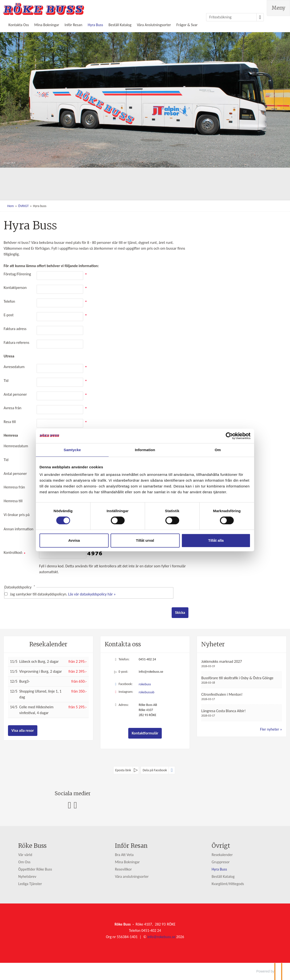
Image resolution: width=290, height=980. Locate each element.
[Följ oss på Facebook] (70, 805)
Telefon (9, 301)
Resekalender (48, 644)
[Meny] (278, 8)
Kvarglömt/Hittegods (228, 884)
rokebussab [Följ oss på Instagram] (147, 692)
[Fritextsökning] (231, 17)
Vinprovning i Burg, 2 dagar (41, 671)
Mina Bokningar (47, 25)
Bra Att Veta (124, 855)
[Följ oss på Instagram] (75, 805)
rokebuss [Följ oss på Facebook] (145, 684)
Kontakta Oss (19, 25)
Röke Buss (32, 846)
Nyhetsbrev (27, 876)
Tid (6, 381)
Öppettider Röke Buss (35, 869)
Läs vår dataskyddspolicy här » (92, 594)
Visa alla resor (23, 730)
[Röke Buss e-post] (161, 937)
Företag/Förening (17, 274)
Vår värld (25, 855)
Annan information (18, 529)
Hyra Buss (95, 25)
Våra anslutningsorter (132, 876)
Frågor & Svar (187, 25)
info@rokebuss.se (151, 672)
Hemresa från (14, 487)
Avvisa (74, 540)
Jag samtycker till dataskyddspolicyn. (63, 594)
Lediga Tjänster (30, 884)
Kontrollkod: (14, 552)
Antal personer (15, 394)
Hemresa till (13, 501)
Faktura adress (15, 329)
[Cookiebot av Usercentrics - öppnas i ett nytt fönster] (229, 436)
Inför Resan (73, 25)
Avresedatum (14, 367)
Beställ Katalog (120, 25)
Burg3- (25, 681)
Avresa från (12, 408)
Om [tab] (218, 450)
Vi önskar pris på (17, 515)
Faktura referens (16, 343)
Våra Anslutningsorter (154, 25)
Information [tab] (145, 450)
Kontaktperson (15, 288)
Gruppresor (221, 862)
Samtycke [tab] (72, 450)
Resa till (10, 422)
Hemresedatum (16, 446)
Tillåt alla (216, 540)
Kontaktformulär (145, 733)
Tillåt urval (145, 540)
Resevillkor (123, 869)
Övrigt (221, 846)
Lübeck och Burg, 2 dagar (39, 661)
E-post (9, 315)
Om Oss (24, 862)
